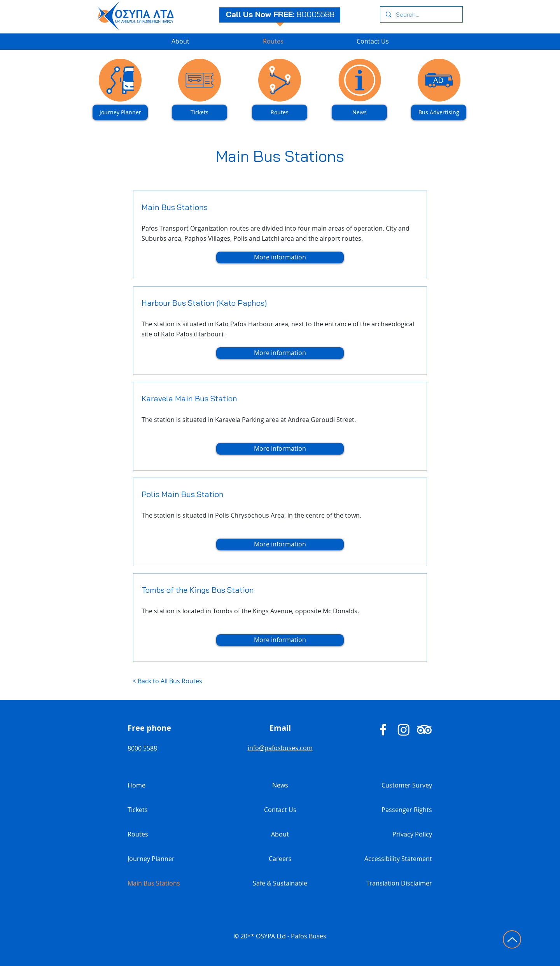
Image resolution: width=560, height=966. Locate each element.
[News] (359, 112)
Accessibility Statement (398, 859)
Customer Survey (407, 785)
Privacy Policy (412, 834)
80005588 (316, 14)
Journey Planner (151, 859)
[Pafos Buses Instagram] (404, 730)
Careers (280, 859)
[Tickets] (199, 112)
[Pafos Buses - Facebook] (383, 730)
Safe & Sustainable (280, 883)
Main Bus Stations (154, 883)
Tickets (138, 810)
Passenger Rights (407, 810)
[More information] (280, 257)
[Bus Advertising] (439, 112)
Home (136, 785)
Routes (138, 834)
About (280, 834)
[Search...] (421, 14)
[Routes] (280, 112)
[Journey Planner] (120, 112)
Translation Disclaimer (399, 883)
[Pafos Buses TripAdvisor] (424, 730)
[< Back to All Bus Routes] (205, 681)
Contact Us (280, 810)
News (280, 785)
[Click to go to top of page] (512, 939)
